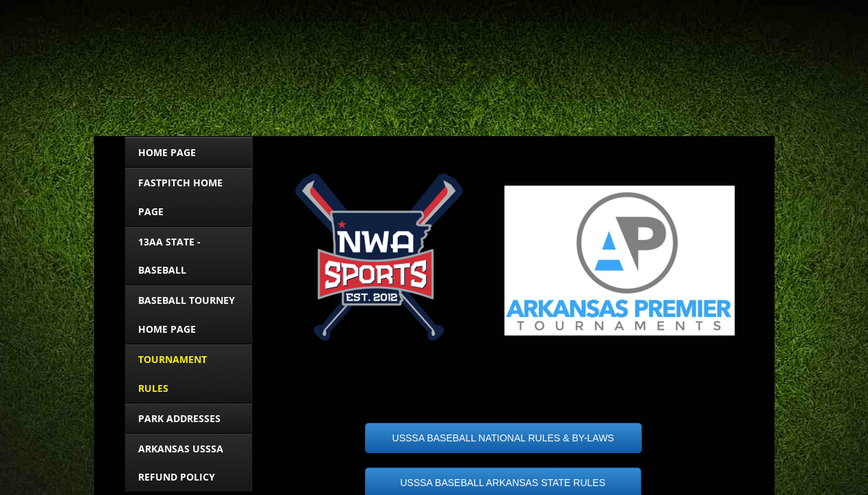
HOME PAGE (167, 152)
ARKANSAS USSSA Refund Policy (181, 463)
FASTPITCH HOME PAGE (180, 197)
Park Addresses (179, 418)
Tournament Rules (173, 374)
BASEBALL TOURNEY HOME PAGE (187, 315)
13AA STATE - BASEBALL (169, 256)
